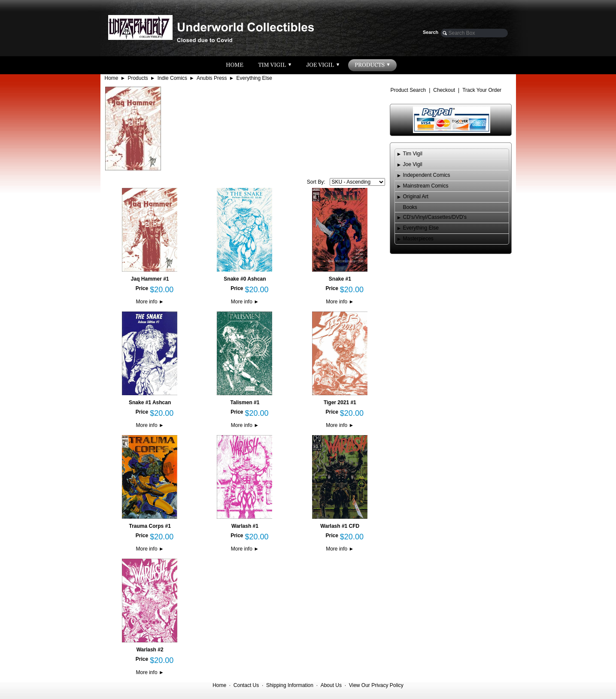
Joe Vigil (413, 164)
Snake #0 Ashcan (245, 279)
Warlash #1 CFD (340, 526)
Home (112, 78)
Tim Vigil (413, 154)
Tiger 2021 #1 (340, 402)
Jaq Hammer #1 (150, 279)
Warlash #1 (245, 526)
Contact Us (246, 685)
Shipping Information (290, 685)
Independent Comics (427, 175)
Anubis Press (212, 78)
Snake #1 (340, 279)
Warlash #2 (150, 650)
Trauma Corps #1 (150, 526)
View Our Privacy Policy (376, 685)
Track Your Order (482, 90)
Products (138, 78)
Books (410, 207)
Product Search (408, 90)
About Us (331, 685)
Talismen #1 (245, 402)
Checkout (444, 90)
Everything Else (254, 78)
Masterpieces (418, 239)
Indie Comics (172, 78)
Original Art (416, 197)
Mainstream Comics (426, 186)
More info (150, 302)
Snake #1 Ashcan (150, 402)
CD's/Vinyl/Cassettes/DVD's (435, 217)
